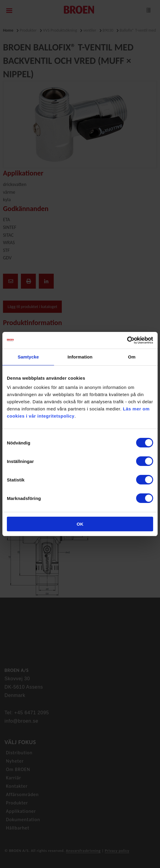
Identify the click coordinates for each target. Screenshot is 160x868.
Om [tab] (132, 357)
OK (80, 524)
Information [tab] (80, 357)
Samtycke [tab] (28, 357)
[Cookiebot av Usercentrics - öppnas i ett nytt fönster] (127, 340)
